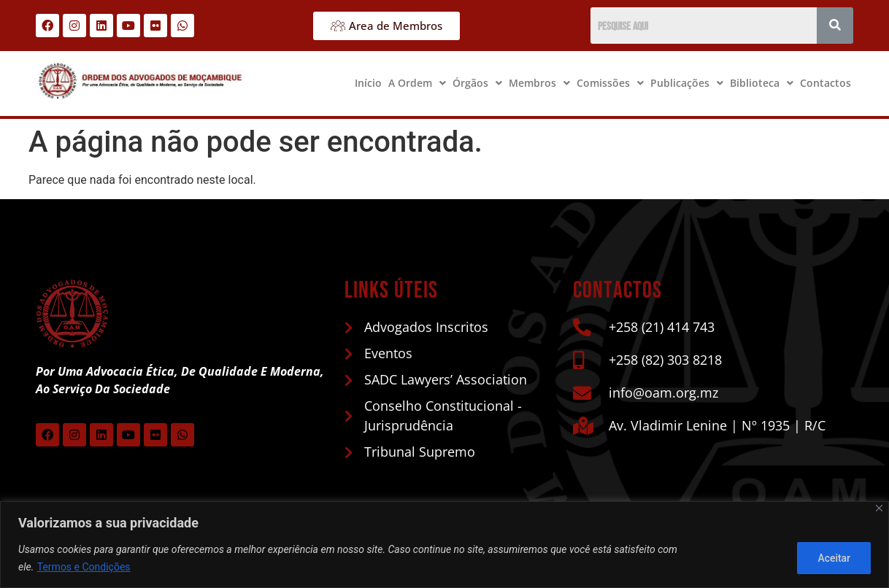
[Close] (879, 508)
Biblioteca (762, 83)
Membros (539, 83)
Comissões (610, 83)
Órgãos (477, 83)
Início (368, 83)
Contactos (826, 83)
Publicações (687, 83)
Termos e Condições (84, 567)
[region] (445, 545)
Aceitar (833, 558)
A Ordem (417, 83)
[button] (417, 83)
